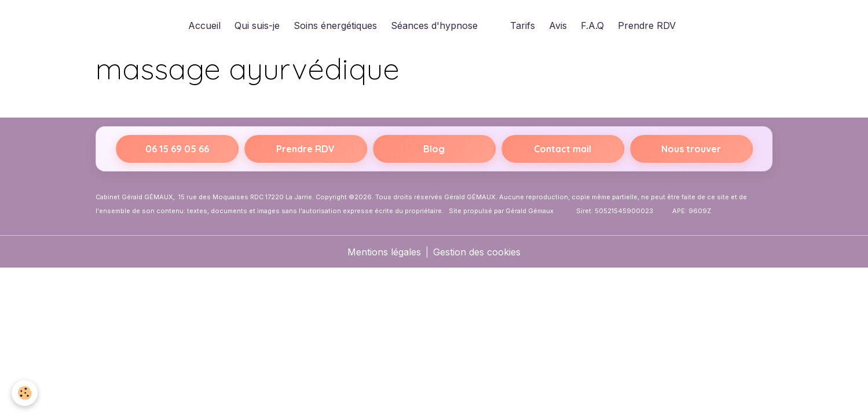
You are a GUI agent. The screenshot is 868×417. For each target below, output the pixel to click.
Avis (558, 25)
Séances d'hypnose (434, 25)
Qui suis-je (257, 25)
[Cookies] (25, 393)
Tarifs (523, 25)
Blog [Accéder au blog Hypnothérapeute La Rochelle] (434, 149)
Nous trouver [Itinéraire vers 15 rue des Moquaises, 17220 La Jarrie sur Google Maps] (691, 149)
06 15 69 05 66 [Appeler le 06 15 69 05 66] (177, 149)
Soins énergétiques (335, 25)
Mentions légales (384, 252)
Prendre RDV (647, 25)
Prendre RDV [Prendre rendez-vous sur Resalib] (305, 149)
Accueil (204, 25)
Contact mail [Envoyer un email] (563, 149)
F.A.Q (592, 25)
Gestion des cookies (477, 252)
